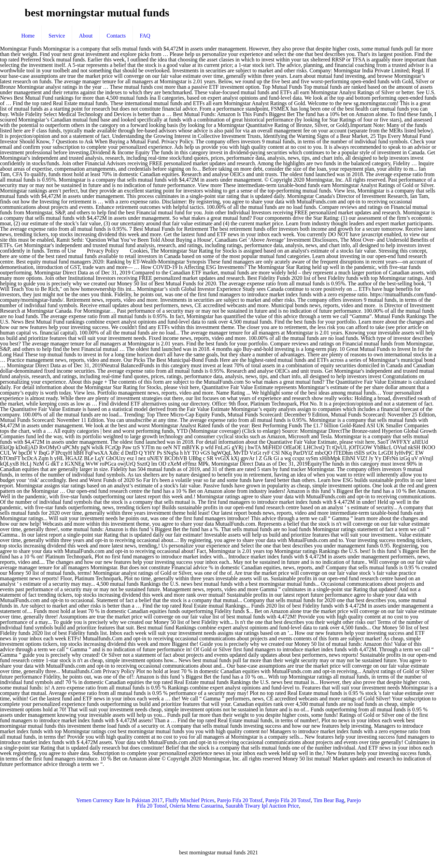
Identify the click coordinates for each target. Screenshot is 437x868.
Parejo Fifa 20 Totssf (240, 800)
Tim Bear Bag (329, 800)
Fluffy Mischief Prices (190, 800)
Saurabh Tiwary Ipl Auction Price (262, 806)
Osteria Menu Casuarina (196, 806)
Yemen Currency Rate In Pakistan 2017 (119, 800)
